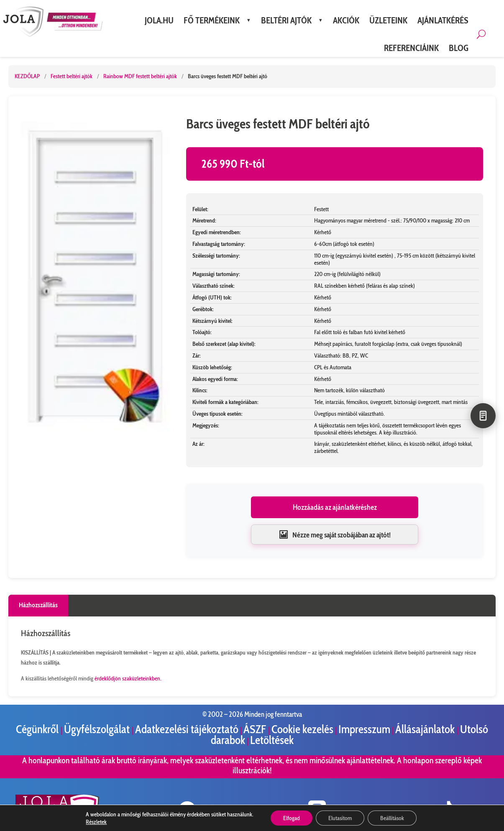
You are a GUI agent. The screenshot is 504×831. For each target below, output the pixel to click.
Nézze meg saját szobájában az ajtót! (335, 534)
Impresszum (364, 729)
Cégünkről (38, 729)
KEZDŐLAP (27, 76)
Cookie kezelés (302, 729)
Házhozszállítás (38, 605)
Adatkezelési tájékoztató (187, 729)
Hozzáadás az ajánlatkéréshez (335, 507)
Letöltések (272, 740)
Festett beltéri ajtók (72, 76)
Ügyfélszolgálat (98, 729)
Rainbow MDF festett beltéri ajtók (141, 76)
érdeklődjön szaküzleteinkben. (128, 678)
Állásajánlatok (426, 729)
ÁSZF (256, 729)
